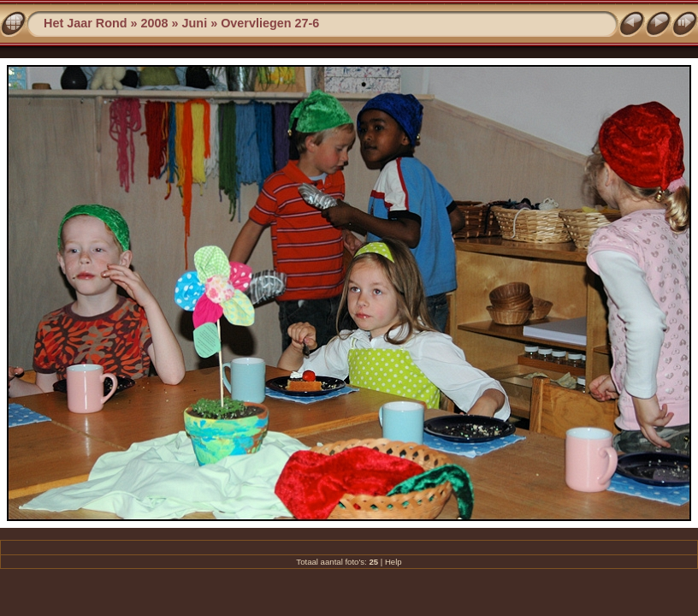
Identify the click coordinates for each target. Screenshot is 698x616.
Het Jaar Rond (86, 23)
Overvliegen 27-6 (270, 23)
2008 (155, 23)
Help (393, 562)
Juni (195, 23)
